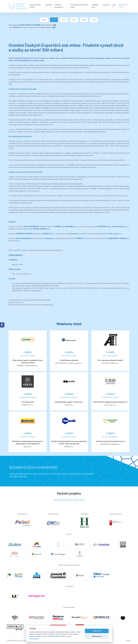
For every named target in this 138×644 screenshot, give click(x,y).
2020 (44, 20)
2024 (84, 20)
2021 (54, 20)
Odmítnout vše (97, 636)
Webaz (129, 640)
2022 (64, 20)
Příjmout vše (97, 631)
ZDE (55, 25)
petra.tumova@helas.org (45, 305)
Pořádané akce (95, 6)
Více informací (34, 639)
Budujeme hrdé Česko (35, 6)
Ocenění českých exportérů (53, 250)
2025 (94, 20)
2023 (74, 20)
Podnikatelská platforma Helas (80, 6)
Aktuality (107, 4)
